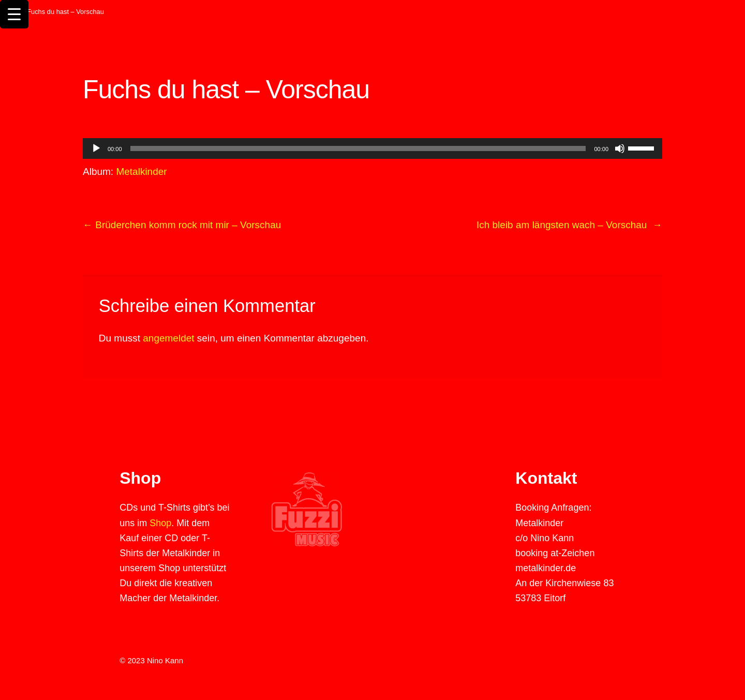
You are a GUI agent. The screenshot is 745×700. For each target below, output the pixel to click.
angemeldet (168, 338)
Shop (160, 523)
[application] (373, 148)
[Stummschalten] (620, 148)
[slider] (643, 147)
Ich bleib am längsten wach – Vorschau (569, 225)
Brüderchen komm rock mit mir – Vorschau (182, 225)
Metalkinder (141, 172)
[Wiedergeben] (96, 148)
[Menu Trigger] (14, 14)
